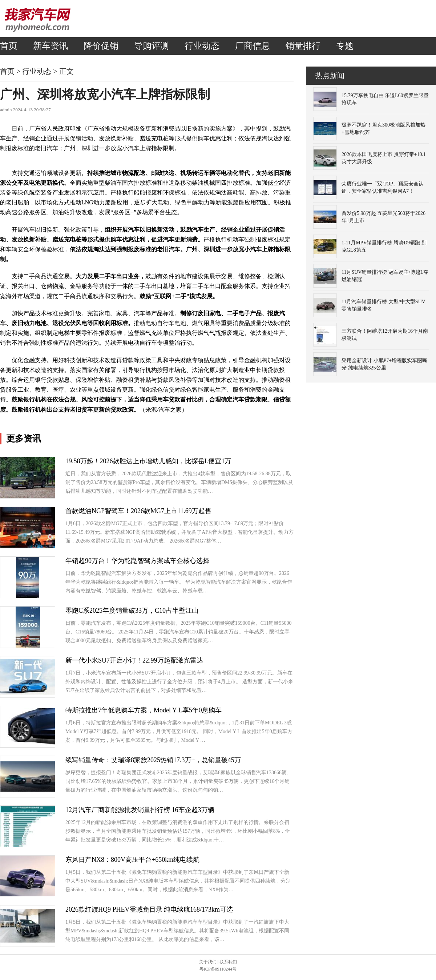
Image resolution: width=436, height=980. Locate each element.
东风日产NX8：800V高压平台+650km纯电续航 (132, 860)
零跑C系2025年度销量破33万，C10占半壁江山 (132, 611)
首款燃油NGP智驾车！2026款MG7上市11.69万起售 (138, 511)
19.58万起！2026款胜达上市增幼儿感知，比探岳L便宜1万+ (150, 461)
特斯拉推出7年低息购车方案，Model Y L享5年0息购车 (144, 710)
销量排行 (303, 46)
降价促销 (101, 46)
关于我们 (208, 962)
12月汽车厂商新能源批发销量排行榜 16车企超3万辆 (140, 810)
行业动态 (202, 46)
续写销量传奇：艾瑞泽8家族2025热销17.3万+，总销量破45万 (153, 760)
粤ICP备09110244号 (218, 969)
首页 (9, 46)
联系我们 (228, 962)
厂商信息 (253, 46)
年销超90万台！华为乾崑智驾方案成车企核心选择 (137, 561)
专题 (345, 46)
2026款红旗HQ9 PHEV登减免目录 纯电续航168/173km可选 (149, 909)
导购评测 (152, 46)
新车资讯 (51, 46)
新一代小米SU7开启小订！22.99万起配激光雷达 (134, 660)
